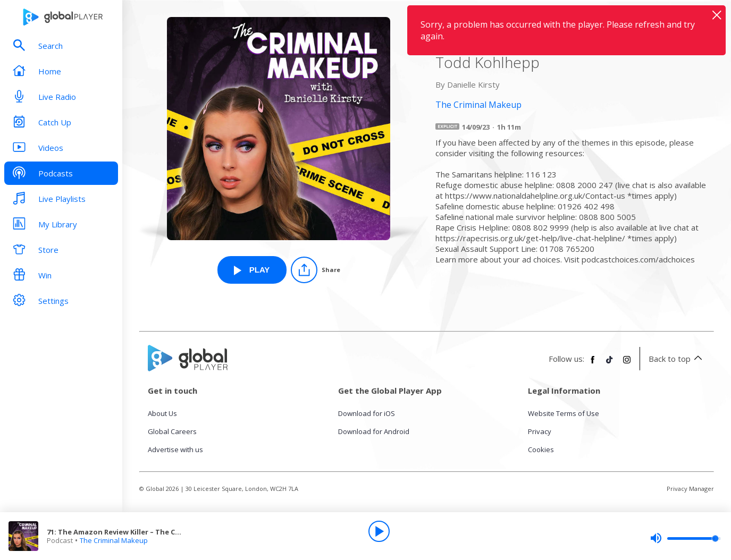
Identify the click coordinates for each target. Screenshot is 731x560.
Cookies (541, 449)
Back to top (677, 359)
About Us (162, 413)
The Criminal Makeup (114, 540)
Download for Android (374, 431)
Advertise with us (175, 449)
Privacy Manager (690, 489)
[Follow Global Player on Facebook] (593, 364)
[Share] (316, 270)
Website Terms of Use (564, 413)
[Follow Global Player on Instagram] (627, 364)
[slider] (685, 538)
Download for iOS (367, 413)
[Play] (379, 531)
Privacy (540, 431)
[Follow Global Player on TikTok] (610, 364)
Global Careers (172, 431)
